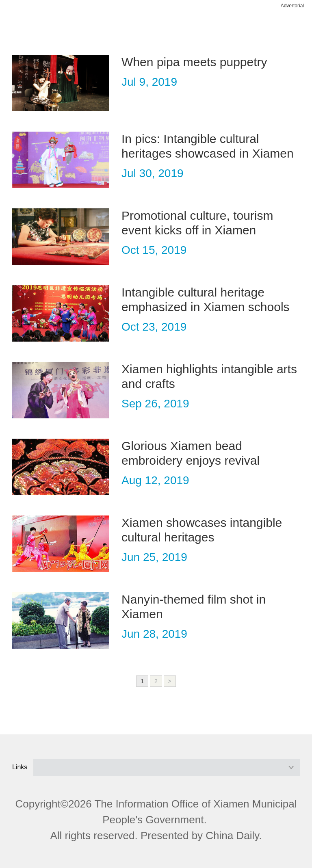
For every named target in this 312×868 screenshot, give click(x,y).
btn (285, 27)
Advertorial (292, 6)
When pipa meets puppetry (194, 62)
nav (27, 27)
